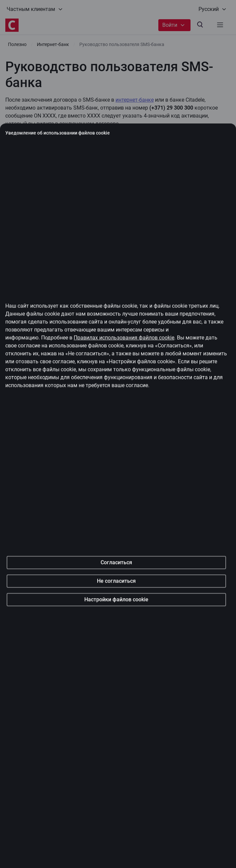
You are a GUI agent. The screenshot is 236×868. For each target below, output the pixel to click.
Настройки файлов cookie (116, 642)
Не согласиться (116, 624)
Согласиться (116, 605)
